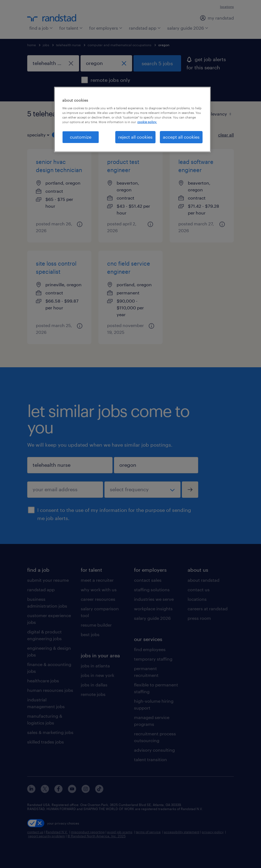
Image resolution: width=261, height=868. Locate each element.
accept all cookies (181, 137)
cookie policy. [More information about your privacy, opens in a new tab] (147, 122)
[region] (132, 119)
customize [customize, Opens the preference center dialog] (81, 137)
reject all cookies (135, 137)
